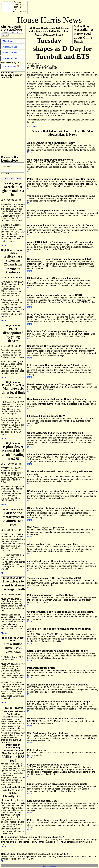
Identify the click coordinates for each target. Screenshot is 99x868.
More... (4, 245)
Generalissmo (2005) (53, 865)
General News (11, 67)
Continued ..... (34, 126)
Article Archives (10, 47)
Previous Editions (11, 53)
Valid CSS (46, 866)
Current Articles (10, 58)
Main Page (8, 41)
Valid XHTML (53, 866)
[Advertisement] (48, 20)
